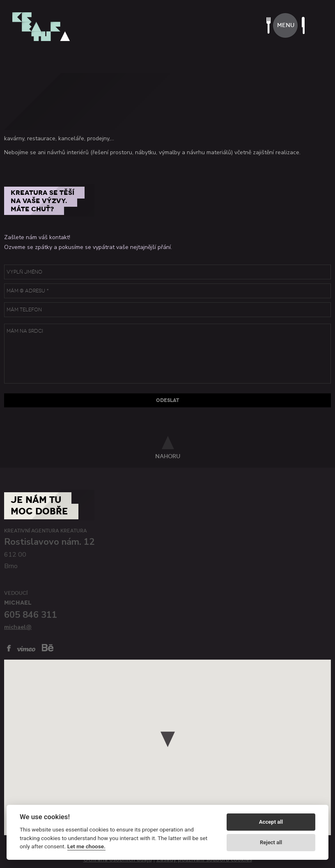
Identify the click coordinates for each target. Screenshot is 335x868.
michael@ (18, 627)
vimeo (26, 649)
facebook (9, 648)
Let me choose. (86, 846)
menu (286, 25)
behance (48, 648)
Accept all (271, 822)
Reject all (271, 842)
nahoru (168, 456)
